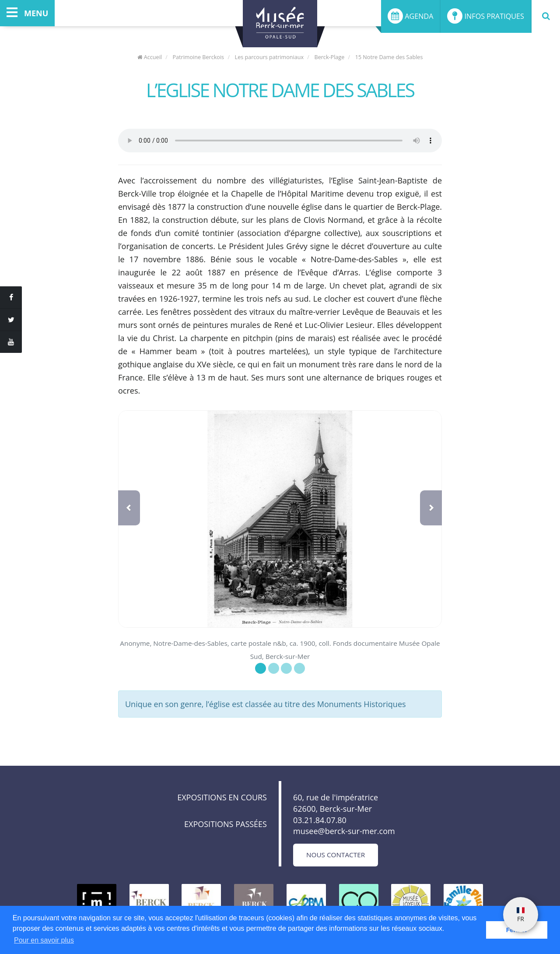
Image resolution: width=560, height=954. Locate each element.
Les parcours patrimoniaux (269, 57)
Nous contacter (336, 855)
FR (521, 915)
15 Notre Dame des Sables (389, 57)
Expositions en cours (222, 797)
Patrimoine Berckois (198, 57)
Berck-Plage (330, 57)
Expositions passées (226, 824)
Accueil (150, 57)
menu (27, 13)
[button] (129, 508)
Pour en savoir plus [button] (44, 940)
